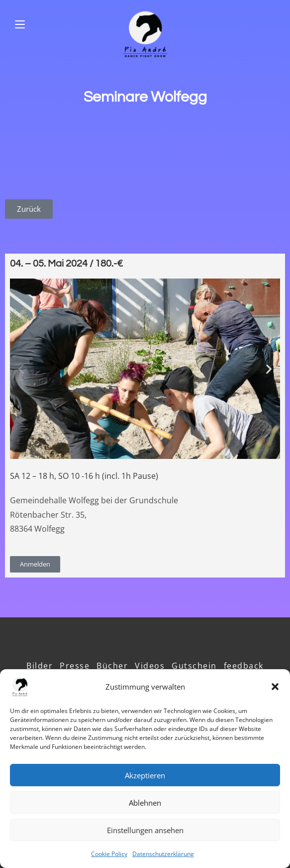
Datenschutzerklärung (163, 854)
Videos (150, 666)
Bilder (40, 666)
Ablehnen (145, 803)
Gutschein (194, 666)
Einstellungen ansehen (145, 830)
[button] (275, 687)
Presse (75, 666)
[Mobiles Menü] (20, 25)
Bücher (112, 666)
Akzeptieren (145, 775)
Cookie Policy (109, 854)
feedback (244, 666)
